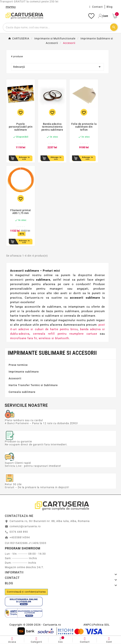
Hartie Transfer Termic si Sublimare (33, 385)
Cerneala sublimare (22, 392)
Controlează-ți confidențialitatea (26, 592)
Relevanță (57, 67)
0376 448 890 (19, 532)
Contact (97, 7)
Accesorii (15, 378)
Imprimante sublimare (24, 372)
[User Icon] (103, 16)
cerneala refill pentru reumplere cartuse (65, 334)
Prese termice (18, 365)
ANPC (87, 625)
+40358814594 (20, 537)
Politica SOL (102, 625)
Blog (110, 7)
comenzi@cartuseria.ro (25, 526)
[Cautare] (56, 27)
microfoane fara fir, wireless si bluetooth (39, 338)
